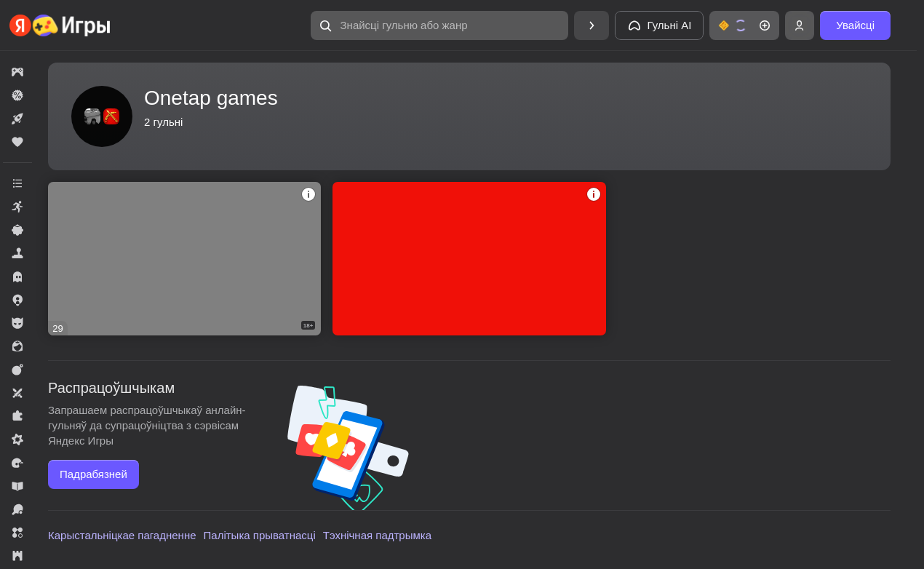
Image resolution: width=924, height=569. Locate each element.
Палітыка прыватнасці (260, 535)
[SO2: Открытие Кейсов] (469, 259)
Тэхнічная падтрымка (377, 535)
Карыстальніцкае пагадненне (122, 535)
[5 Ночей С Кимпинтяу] (184, 259)
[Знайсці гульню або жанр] (439, 25)
